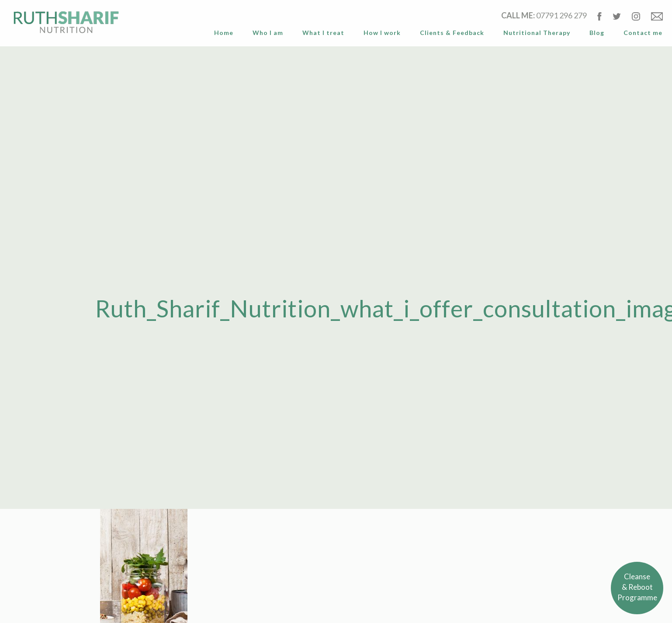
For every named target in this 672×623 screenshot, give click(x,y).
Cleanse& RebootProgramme (637, 587)
